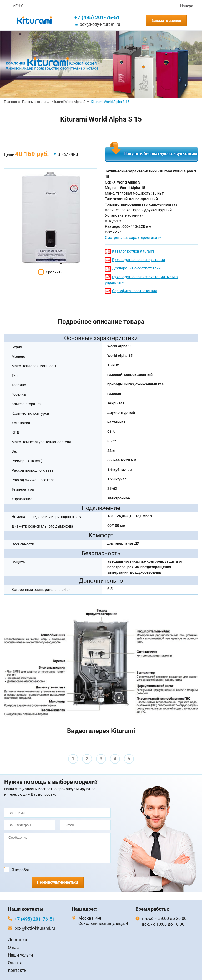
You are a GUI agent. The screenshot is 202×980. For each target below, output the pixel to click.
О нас (13, 947)
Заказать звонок (166, 21)
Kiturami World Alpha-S (68, 102)
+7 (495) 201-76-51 (97, 17)
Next (195, 755)
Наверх (186, 6)
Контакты (18, 970)
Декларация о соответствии (136, 268)
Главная (10, 102)
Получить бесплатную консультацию (160, 154)
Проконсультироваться (58, 882)
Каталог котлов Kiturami (133, 251)
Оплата (15, 963)
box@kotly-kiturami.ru (100, 24)
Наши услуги (20, 955)
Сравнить (54, 272)
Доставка (17, 940)
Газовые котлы (34, 102)
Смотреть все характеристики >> (133, 238)
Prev (7, 755)
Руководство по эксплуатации (138, 260)
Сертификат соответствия (135, 291)
